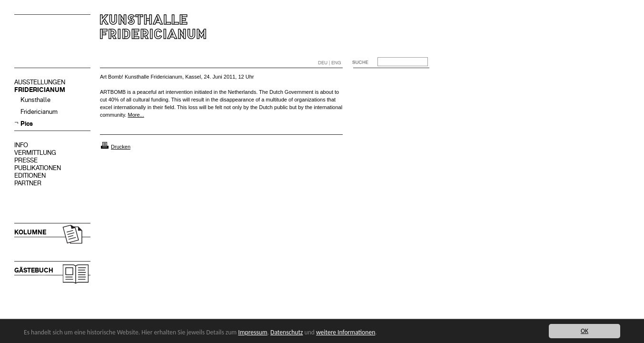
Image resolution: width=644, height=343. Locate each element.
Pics (27, 124)
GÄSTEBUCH (34, 270)
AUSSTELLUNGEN (40, 82)
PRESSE (26, 160)
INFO (21, 145)
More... (136, 115)
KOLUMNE (30, 232)
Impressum (253, 332)
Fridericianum (39, 112)
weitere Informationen (346, 332)
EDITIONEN (30, 176)
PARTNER (28, 183)
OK (585, 331)
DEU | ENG (330, 63)
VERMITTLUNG (35, 153)
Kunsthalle (35, 100)
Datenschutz (287, 332)
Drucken (121, 147)
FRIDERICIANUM (40, 90)
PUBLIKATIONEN (38, 168)
